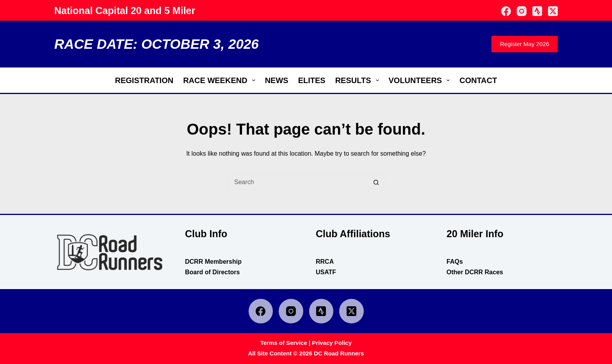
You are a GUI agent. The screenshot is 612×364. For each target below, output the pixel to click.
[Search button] (376, 182)
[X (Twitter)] (553, 11)
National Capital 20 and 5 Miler (125, 11)
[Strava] (537, 11)
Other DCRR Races (475, 272)
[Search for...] (298, 182)
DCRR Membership (213, 262)
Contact (478, 80)
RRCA (325, 262)
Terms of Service (284, 343)
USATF (326, 272)
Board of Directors (212, 272)
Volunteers (421, 80)
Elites (312, 80)
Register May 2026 (525, 44)
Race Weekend (221, 80)
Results (359, 80)
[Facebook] (506, 11)
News (277, 80)
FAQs (455, 262)
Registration (144, 80)
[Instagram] (522, 11)
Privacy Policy (332, 343)
